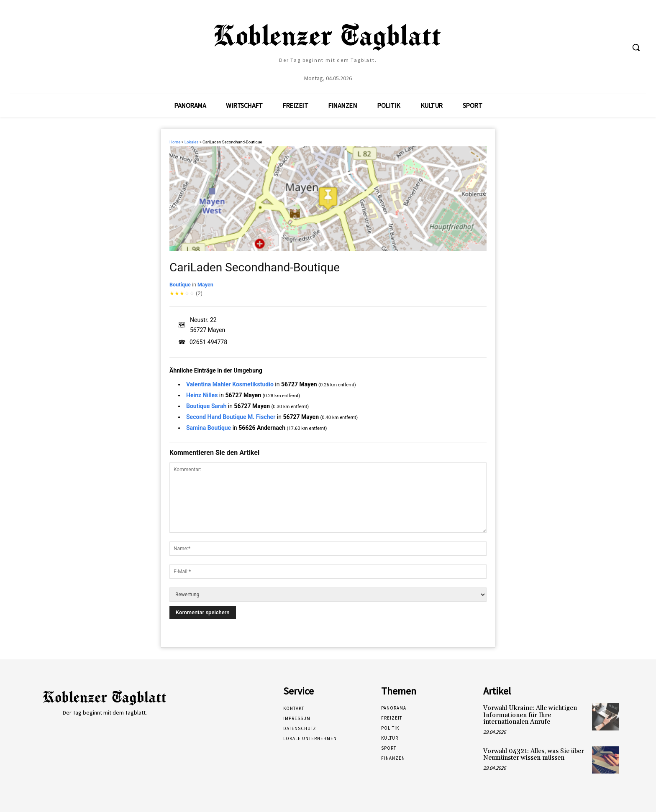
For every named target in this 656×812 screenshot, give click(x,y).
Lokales (192, 142)
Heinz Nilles (202, 395)
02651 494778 (208, 342)
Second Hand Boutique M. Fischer (231, 417)
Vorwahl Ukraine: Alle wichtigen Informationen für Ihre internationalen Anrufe (530, 715)
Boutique (180, 285)
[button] (636, 47)
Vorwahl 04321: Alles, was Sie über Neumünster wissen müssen (534, 755)
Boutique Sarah (206, 406)
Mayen (205, 285)
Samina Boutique (209, 428)
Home (175, 142)
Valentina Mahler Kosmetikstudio (230, 384)
